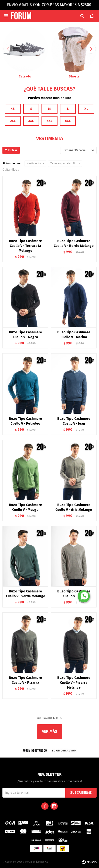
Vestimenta (34, 164)
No (63, 164)
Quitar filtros (11, 170)
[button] (82, 16)
